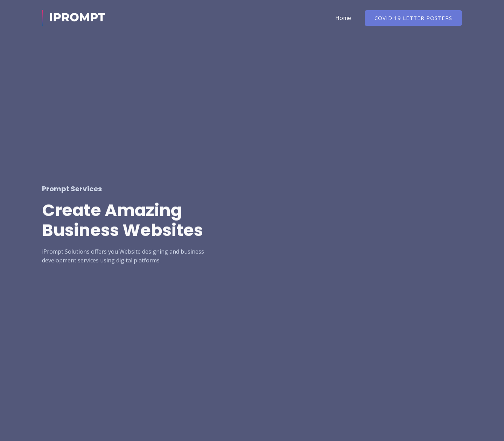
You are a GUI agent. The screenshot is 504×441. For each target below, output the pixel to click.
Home (344, 18)
